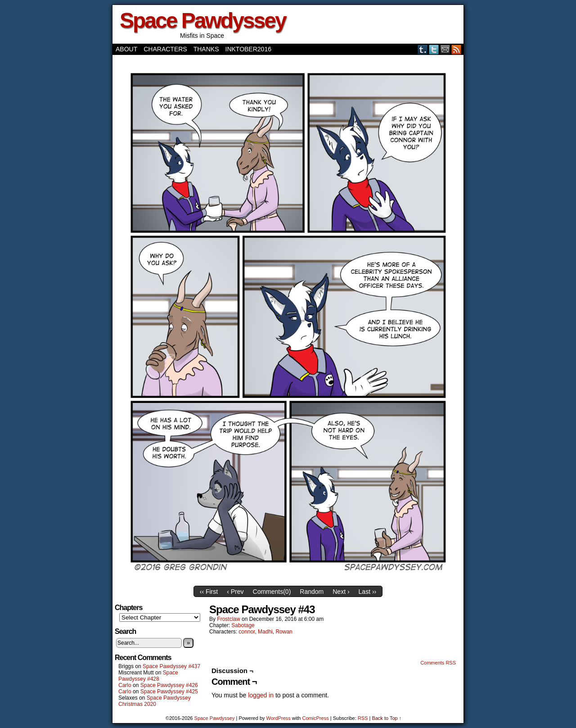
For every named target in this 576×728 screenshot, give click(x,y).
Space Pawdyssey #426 (169, 685)
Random (312, 592)
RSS (457, 49)
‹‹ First (209, 592)
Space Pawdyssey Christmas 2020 (155, 701)
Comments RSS (438, 663)
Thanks (206, 49)
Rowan (284, 632)
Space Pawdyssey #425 (169, 692)
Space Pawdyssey (203, 20)
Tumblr (423, 49)
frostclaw (228, 619)
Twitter (434, 49)
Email (445, 49)
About (126, 49)
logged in (261, 695)
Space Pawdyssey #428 (148, 676)
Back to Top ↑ (387, 718)
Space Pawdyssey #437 (171, 666)
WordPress (279, 718)
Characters (165, 49)
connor (247, 632)
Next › (341, 592)
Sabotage (243, 625)
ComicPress (315, 718)
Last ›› (368, 592)
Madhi (265, 632)
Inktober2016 (248, 49)
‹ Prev (235, 592)
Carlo (125, 685)
